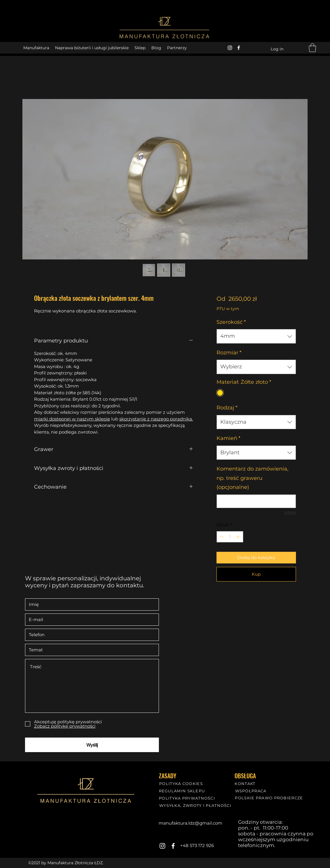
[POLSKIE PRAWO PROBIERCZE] (270, 798)
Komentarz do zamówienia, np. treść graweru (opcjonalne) (252, 478)
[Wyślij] (92, 745)
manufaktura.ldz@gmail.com (190, 823)
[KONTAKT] (246, 783)
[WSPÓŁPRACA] (251, 791)
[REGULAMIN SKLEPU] (182, 791)
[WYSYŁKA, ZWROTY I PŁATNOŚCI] (196, 805)
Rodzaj (227, 408)
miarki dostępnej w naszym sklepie (72, 419)
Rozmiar (229, 353)
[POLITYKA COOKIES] (182, 783)
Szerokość (231, 322)
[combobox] (256, 336)
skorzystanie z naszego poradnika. (156, 419)
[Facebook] (239, 48)
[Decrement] (221, 537)
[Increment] (238, 537)
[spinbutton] (230, 537)
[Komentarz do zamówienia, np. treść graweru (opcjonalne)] (256, 501)
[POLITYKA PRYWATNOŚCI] (188, 798)
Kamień (228, 438)
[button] (312, 48)
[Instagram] (230, 48)
